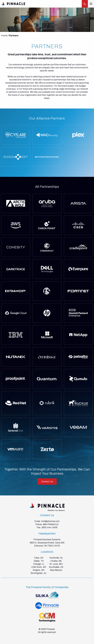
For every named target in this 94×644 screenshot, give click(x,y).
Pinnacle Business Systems (47, 540)
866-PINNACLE (51, 524)
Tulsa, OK (39, 558)
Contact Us (47, 482)
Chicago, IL (39, 564)
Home (4, 36)
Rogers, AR (39, 570)
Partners (14, 36)
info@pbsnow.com (50, 521)
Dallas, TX (39, 561)
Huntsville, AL (56, 558)
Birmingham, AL (39, 573)
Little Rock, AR (39, 567)
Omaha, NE (56, 561)
